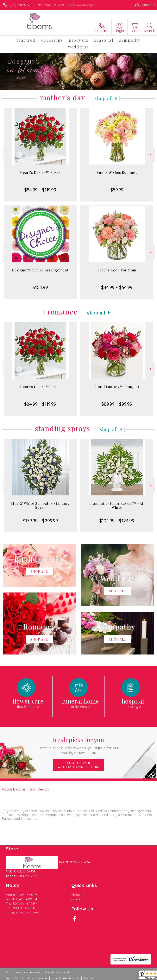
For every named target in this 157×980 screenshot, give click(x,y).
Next (151, 155)
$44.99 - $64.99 (117, 287)
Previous (6, 155)
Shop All (104, 98)
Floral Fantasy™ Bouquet (117, 387)
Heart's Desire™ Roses (40, 172)
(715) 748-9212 (19, 5)
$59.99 (117, 190)
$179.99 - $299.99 (40, 521)
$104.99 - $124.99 (117, 521)
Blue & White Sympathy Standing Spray (40, 505)
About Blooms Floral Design (25, 789)
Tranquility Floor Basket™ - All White (117, 505)
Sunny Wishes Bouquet (117, 172)
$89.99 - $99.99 (117, 404)
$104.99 (40, 287)
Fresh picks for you (78, 745)
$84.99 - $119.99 (40, 190)
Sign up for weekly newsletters (78, 765)
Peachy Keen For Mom (117, 270)
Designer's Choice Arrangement (40, 270)
